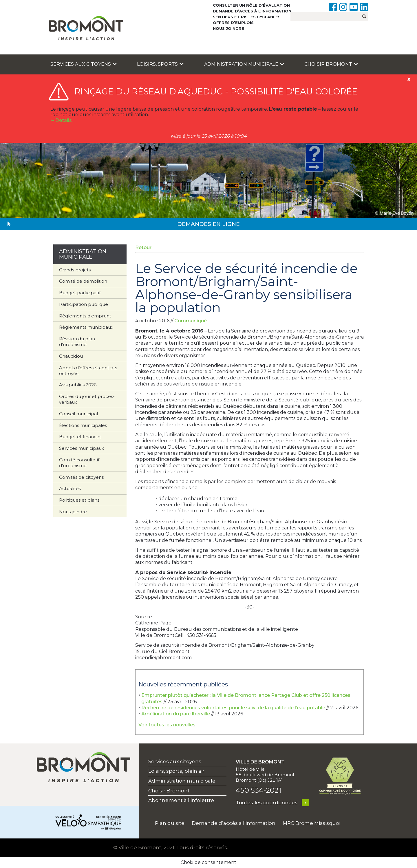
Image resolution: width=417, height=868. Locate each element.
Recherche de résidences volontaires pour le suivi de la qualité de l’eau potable (233, 708)
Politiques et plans (79, 500)
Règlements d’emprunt (85, 316)
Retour (143, 247)
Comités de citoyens (81, 477)
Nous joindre (228, 28)
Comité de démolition (83, 281)
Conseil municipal (78, 414)
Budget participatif (80, 293)
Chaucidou (71, 356)
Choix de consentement (209, 862)
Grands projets (75, 270)
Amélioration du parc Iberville (176, 714)
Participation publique (84, 304)
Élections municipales (83, 425)
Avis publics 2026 (78, 385)
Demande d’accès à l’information (252, 11)
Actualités (70, 488)
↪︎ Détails (61, 120)
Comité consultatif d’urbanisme (79, 463)
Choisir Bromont (331, 64)
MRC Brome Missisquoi (311, 823)
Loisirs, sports (160, 64)
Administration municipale (244, 64)
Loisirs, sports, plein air (176, 771)
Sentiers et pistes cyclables (247, 17)
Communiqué (191, 321)
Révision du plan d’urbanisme (77, 342)
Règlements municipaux (86, 327)
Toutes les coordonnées (267, 803)
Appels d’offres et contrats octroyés (88, 371)
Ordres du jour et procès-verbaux (87, 399)
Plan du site (170, 823)
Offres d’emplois (233, 23)
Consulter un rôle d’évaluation (251, 5)
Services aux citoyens (84, 64)
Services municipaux (82, 448)
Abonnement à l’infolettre (181, 800)
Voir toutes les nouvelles (167, 725)
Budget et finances (80, 437)
